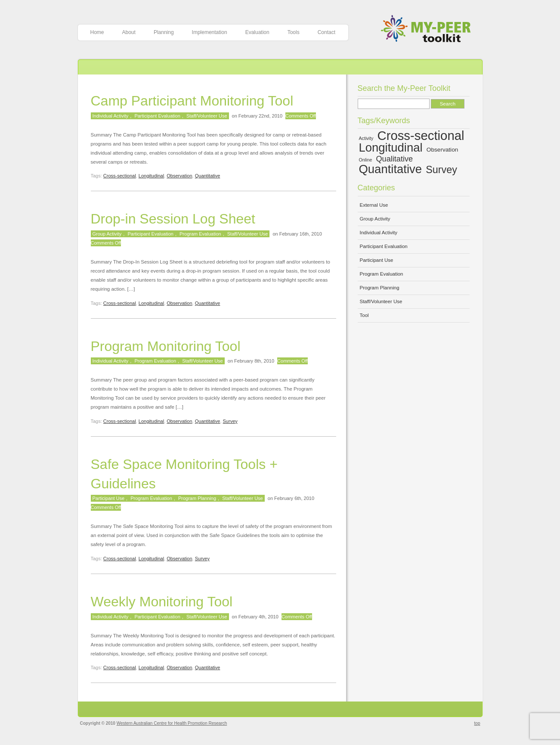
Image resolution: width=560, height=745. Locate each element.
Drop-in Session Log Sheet (173, 219)
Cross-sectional (120, 176)
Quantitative (208, 176)
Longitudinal (151, 176)
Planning (164, 32)
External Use (374, 205)
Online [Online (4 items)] (366, 160)
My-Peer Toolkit (429, 29)
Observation (179, 176)
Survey (230, 421)
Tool (364, 315)
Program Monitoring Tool (166, 346)
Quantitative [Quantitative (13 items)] (391, 169)
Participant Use (109, 498)
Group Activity (107, 234)
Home (97, 32)
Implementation (210, 32)
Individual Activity (111, 116)
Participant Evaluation (157, 116)
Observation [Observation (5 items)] (442, 150)
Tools (294, 32)
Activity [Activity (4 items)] (366, 138)
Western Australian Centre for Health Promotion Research (172, 723)
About (129, 32)
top (477, 723)
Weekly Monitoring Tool (162, 602)
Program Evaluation (200, 234)
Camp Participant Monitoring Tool (192, 101)
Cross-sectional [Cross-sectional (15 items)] (421, 135)
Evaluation (257, 32)
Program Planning (197, 498)
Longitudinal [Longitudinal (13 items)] (391, 147)
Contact (326, 32)
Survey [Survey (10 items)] (441, 170)
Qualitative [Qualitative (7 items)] (395, 159)
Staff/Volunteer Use (207, 116)
